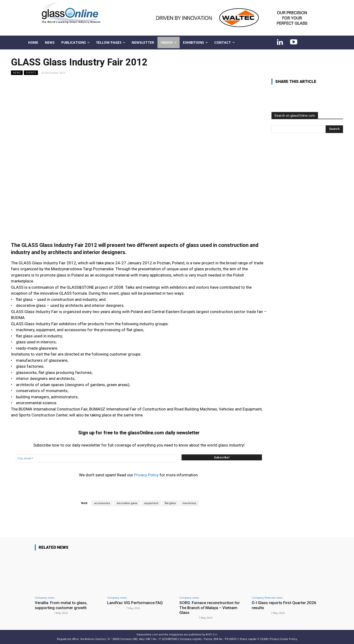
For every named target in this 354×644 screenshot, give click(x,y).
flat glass (170, 503)
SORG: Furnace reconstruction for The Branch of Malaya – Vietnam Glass (210, 608)
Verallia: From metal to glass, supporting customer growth (61, 605)
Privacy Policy (146, 475)
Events (31, 73)
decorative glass (127, 503)
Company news (45, 598)
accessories (102, 503)
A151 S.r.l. (212, 635)
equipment (151, 503)
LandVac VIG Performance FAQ (135, 603)
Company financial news (267, 598)
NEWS (17, 73)
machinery (189, 503)
